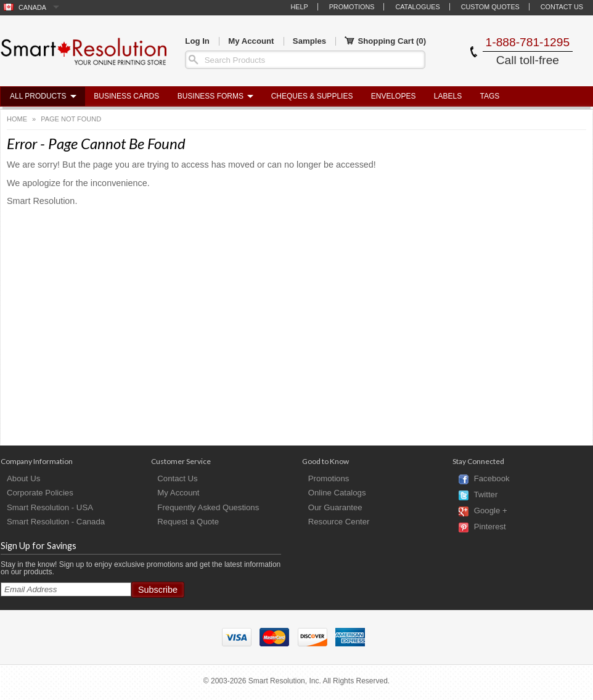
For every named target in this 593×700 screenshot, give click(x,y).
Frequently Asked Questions (208, 507)
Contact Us (562, 7)
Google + (491, 511)
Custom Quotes (490, 7)
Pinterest (490, 527)
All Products (38, 96)
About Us (23, 478)
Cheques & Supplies (312, 96)
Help (299, 7)
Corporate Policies (40, 493)
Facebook (492, 479)
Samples (309, 41)
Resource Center (339, 522)
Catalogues (417, 7)
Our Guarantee (335, 507)
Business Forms (211, 96)
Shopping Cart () (385, 41)
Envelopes (394, 96)
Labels (448, 96)
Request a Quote (188, 522)
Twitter (485, 495)
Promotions (352, 7)
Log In (197, 41)
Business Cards (126, 96)
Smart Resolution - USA (50, 507)
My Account (251, 41)
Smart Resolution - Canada (56, 522)
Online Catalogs (337, 493)
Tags (490, 96)
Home (17, 119)
